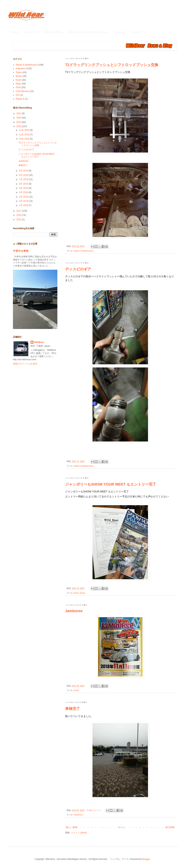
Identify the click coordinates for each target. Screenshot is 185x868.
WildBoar (39, 342)
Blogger (146, 859)
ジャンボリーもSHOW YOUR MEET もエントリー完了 (111, 484)
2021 (19, 113)
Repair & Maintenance (84, 251)
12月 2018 (25, 130)
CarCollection (22, 91)
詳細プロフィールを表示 (25, 364)
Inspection (78, 815)
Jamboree (74, 611)
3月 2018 (24, 197)
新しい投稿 (72, 827)
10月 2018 (25, 139)
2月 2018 (24, 201)
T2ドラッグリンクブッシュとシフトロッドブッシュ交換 (112, 65)
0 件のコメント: (94, 810)
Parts (18, 87)
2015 (19, 220)
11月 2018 (25, 135)
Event (76, 593)
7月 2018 (24, 179)
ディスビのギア (78, 269)
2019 (19, 122)
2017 (19, 211)
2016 (19, 215)
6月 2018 (24, 184)
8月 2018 (24, 175)
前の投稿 (170, 827)
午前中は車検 (21, 251)
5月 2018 (24, 188)
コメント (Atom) (79, 833)
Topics (19, 72)
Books (19, 76)
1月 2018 (24, 205)
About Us (31, 32)
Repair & (20, 99)
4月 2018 (24, 192)
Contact (137, 32)
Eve (18, 95)
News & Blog (53, 32)
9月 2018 (24, 171)
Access (120, 32)
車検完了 (73, 709)
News (83, 593)
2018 (19, 126)
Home (14, 32)
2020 (19, 118)
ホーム (121, 827)
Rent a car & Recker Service (88, 32)
